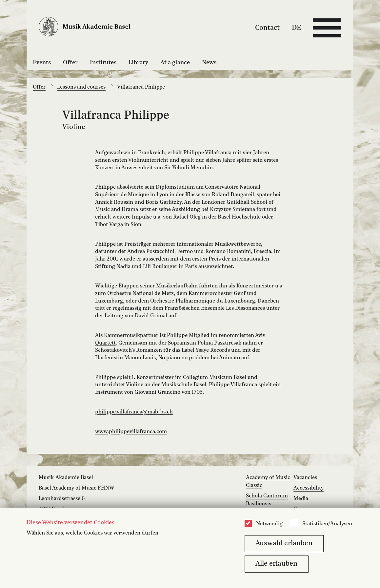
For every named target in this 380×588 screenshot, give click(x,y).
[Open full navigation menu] (327, 28)
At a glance (175, 63)
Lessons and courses (81, 87)
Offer (70, 63)
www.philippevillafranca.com (131, 432)
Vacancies (305, 478)
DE (296, 28)
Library (138, 63)
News (209, 63)
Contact (267, 28)
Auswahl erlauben (284, 544)
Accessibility (309, 488)
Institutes (103, 63)
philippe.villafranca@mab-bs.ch (134, 412)
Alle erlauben (276, 564)
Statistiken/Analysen (327, 524)
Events (42, 63)
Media (301, 499)
